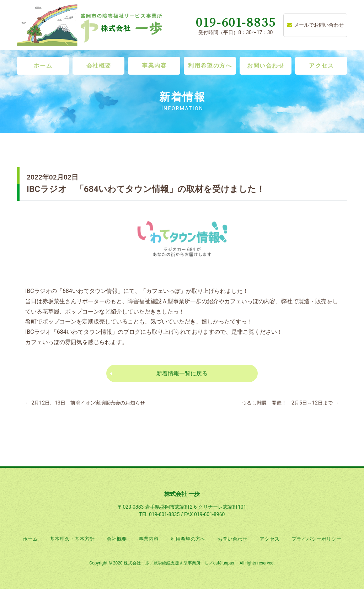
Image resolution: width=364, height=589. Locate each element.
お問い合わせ (266, 66)
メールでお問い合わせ (315, 25)
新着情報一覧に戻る (182, 373)
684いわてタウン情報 (84, 332)
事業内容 (154, 66)
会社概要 (99, 66)
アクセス (321, 66)
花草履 (51, 312)
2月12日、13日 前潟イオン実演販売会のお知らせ (85, 403)
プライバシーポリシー (316, 539)
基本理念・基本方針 (72, 539)
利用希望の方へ (210, 66)
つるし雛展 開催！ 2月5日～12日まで (290, 403)
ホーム (43, 66)
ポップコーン (82, 312)
